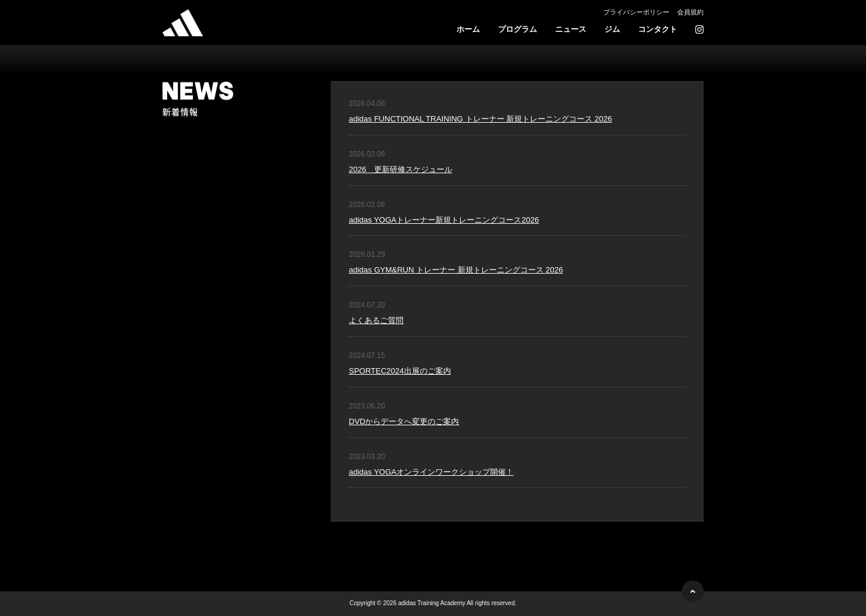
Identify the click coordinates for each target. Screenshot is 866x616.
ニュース (571, 29)
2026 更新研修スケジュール (401, 169)
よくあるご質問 (376, 320)
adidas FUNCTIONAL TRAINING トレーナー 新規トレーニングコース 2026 (481, 119)
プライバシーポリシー (636, 12)
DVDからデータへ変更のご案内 (404, 421)
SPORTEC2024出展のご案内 (400, 371)
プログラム (517, 29)
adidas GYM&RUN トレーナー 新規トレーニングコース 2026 (456, 270)
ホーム (468, 29)
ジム (612, 29)
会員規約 (690, 12)
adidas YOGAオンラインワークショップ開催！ (431, 472)
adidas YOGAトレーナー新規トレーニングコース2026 (444, 220)
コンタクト (658, 29)
